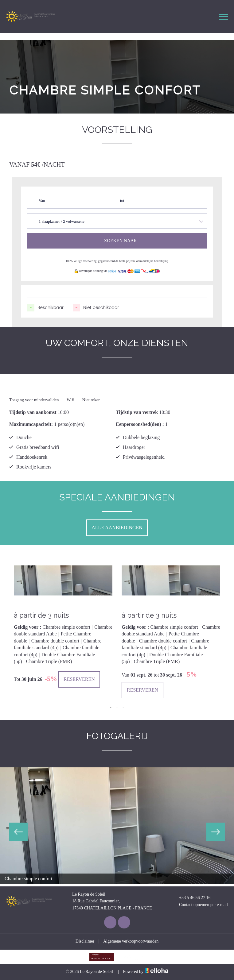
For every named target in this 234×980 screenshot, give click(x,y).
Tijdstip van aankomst (33, 412)
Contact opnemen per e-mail (200, 905)
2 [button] (117, 708)
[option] (63, 621)
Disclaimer (85, 941)
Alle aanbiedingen (117, 528)
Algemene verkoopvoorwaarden (131, 941)
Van (42, 201)
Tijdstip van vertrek (137, 412)
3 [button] (123, 708)
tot (122, 201)
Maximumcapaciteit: (31, 424)
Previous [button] (18, 832)
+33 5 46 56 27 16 (191, 898)
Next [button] (216, 832)
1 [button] (111, 708)
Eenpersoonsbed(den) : (140, 424)
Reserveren (79, 679)
